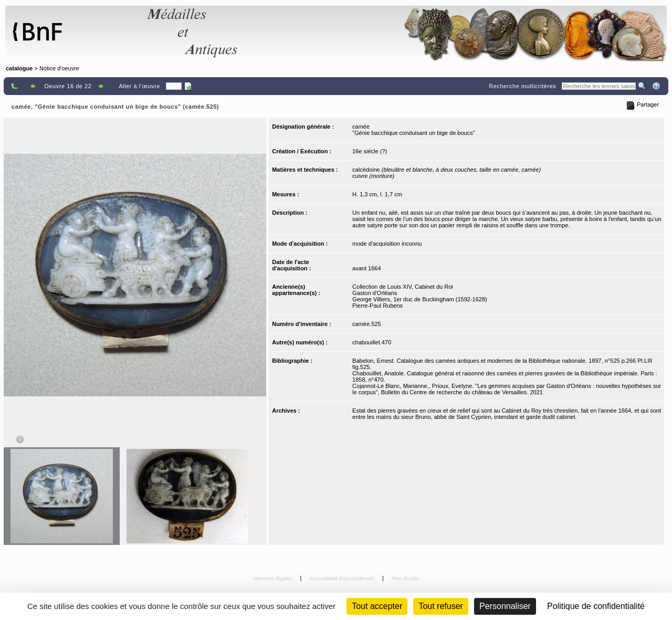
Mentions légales (274, 578)
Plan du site (405, 578)
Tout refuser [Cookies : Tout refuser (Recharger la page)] (440, 606)
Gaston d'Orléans (375, 293)
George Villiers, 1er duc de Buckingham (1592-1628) (420, 299)
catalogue (19, 68)
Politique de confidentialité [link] (596, 606)
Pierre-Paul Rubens (377, 306)
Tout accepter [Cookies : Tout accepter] (377, 606)
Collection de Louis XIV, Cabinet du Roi (403, 287)
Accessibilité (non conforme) (343, 578)
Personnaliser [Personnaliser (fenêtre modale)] (505, 606)
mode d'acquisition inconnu (387, 244)
